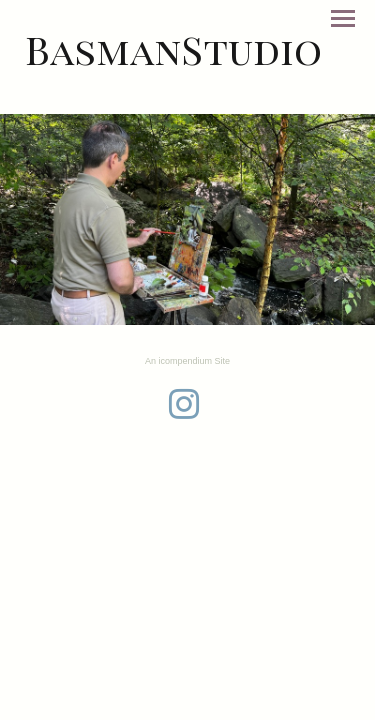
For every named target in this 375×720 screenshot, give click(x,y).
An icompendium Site (187, 361)
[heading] (173, 49)
